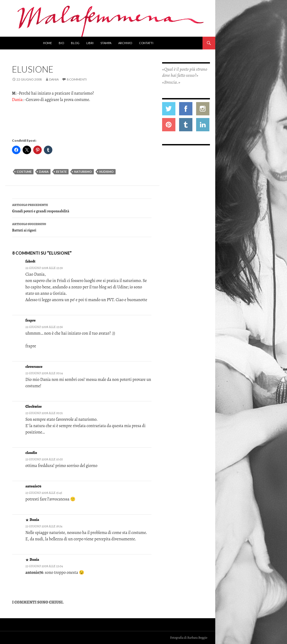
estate (61, 172)
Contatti (146, 43)
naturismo (83, 172)
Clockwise (34, 407)
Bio (61, 43)
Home (47, 43)
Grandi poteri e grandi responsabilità (82, 208)
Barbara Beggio (197, 638)
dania (44, 172)
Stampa (106, 43)
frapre (31, 320)
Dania (54, 79)
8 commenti (77, 79)
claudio (31, 453)
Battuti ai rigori (82, 227)
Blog (75, 43)
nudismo (107, 172)
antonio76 (33, 486)
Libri (90, 43)
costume (24, 172)
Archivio (125, 43)
